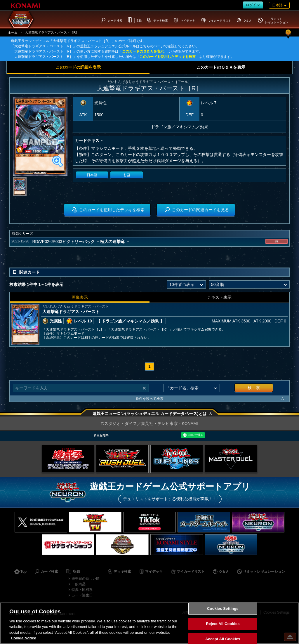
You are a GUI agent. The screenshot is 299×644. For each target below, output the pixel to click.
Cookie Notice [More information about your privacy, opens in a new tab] (24, 638)
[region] (149, 623)
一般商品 (79, 584)
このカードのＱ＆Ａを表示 (143, 51)
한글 (127, 175)
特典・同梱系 (82, 590)
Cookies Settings (223, 609)
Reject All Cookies (223, 624)
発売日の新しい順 (86, 579)
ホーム (13, 32)
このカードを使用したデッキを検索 (168, 57)
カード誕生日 (82, 595)
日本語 (92, 175)
